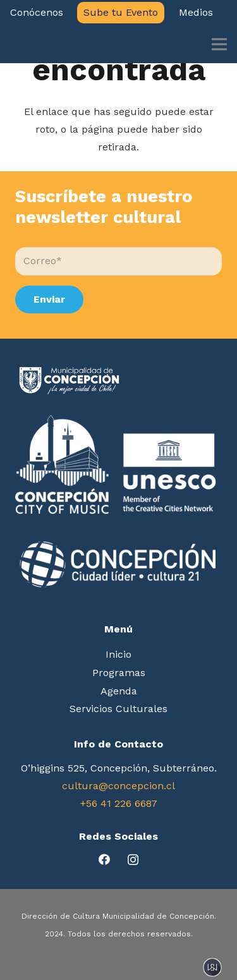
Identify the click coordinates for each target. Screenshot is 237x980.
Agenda (119, 691)
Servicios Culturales (118, 709)
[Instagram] (133, 860)
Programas (119, 673)
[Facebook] (105, 860)
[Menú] (219, 44)
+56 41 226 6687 (119, 803)
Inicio (118, 654)
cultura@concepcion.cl (118, 786)
